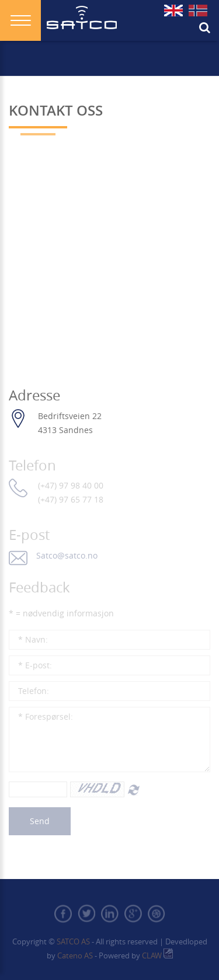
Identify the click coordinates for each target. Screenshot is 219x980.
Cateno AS (75, 955)
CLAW (157, 955)
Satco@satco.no (67, 555)
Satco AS (72, 941)
